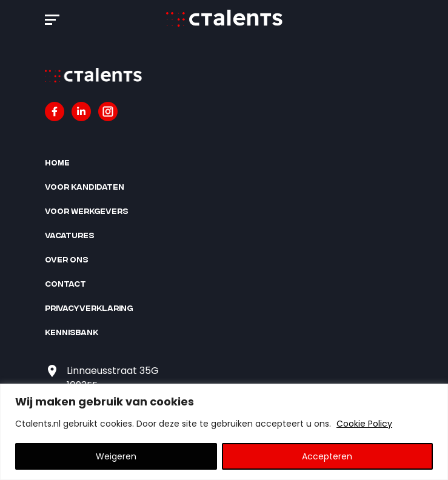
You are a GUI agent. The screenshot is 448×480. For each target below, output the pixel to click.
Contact (65, 283)
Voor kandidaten (85, 186)
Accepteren (327, 456)
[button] (52, 17)
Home (57, 162)
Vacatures (69, 235)
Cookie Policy (364, 424)
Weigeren (116, 456)
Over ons (66, 259)
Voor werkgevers (86, 211)
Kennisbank (72, 332)
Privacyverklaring (89, 308)
